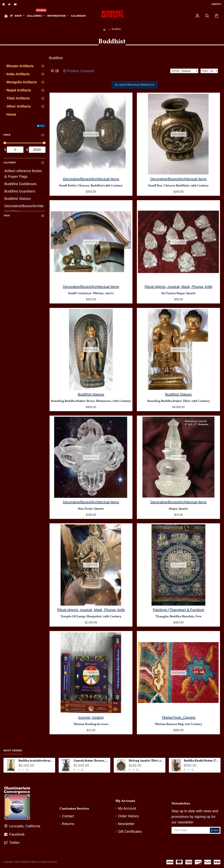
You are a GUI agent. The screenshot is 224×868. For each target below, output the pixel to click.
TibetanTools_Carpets (178, 717)
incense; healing (91, 717)
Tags (7, 216)
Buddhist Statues (91, 394)
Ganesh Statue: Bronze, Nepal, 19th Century (91, 761)
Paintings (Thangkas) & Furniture (178, 610)
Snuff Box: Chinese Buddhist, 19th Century (178, 186)
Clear (42, 126)
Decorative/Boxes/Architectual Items (91, 179)
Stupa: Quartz (178, 509)
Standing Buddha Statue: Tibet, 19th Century (178, 401)
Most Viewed (13, 750)
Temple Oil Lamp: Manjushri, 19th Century (91, 617)
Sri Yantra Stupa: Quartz (178, 293)
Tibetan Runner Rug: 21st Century (178, 724)
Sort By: (173, 71)
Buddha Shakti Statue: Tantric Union (202, 761)
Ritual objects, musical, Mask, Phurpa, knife (179, 287)
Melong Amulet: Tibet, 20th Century (146, 761)
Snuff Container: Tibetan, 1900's (91, 293)
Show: (206, 71)
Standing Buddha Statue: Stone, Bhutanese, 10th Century (91, 401)
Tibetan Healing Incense (91, 724)
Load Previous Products (136, 85)
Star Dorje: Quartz (91, 509)
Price (7, 135)
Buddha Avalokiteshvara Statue (36, 761)
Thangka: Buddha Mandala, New (178, 617)
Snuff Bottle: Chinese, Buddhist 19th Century (91, 186)
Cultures (10, 163)
